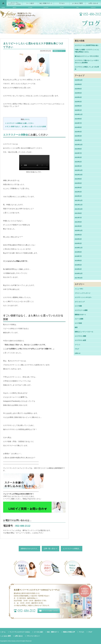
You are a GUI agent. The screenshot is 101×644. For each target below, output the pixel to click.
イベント (78, 345)
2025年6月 (78, 89)
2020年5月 (78, 235)
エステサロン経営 (80, 340)
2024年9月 (78, 119)
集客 (76, 327)
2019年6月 (78, 261)
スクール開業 (79, 319)
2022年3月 (78, 192)
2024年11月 (79, 114)
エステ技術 (78, 323)
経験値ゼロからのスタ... (29, 549)
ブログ (77, 349)
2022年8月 (78, 179)
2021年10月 (79, 209)
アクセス (82, 632)
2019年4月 (78, 269)
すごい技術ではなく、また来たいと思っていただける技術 (26, 126)
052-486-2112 (23, 526)
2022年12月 (79, 170)
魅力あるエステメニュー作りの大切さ (87, 56)
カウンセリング (80, 302)
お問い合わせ (19, 636)
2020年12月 (79, 230)
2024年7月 (78, 123)
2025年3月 (78, 102)
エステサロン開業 (80, 336)
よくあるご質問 (6, 636)
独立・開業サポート (53, 632)
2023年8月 (78, 149)
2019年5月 (78, 265)
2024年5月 (78, 127)
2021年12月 (79, 200)
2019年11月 (79, 248)
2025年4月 (78, 97)
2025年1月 (78, 110)
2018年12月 (79, 273)
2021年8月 (78, 213)
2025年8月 (78, 84)
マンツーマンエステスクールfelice (20, 632)
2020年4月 (78, 239)
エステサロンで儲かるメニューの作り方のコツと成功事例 (87, 62)
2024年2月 (78, 140)
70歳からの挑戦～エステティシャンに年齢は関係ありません (87, 51)
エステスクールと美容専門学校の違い (87, 45)
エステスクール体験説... (72, 549)
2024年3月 (78, 136)
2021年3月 (78, 226)
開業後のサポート (80, 315)
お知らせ (78, 353)
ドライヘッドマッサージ (83, 293)
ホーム (3, 632)
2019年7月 (78, 256)
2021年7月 (78, 218)
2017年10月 (79, 278)
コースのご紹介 (39, 632)
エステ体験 (78, 306)
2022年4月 (78, 188)
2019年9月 (78, 252)
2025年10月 (79, 80)
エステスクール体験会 (16, 135)
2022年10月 (79, 175)
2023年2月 (78, 162)
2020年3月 (78, 243)
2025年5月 (78, 93)
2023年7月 (78, 153)
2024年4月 (78, 132)
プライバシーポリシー (33, 636)
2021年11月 (79, 205)
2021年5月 (78, 222)
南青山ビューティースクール (84, 332)
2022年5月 (78, 183)
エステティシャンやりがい (83, 297)
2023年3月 (78, 157)
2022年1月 (78, 196)
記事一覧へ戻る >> (50, 549)
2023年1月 (78, 166)
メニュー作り (79, 289)
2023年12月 (79, 145)
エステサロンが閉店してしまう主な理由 (87, 68)
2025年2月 (78, 106)
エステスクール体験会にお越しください (20, 123)
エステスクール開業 (81, 310)
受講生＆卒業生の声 (69, 632)
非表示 (27, 119)
